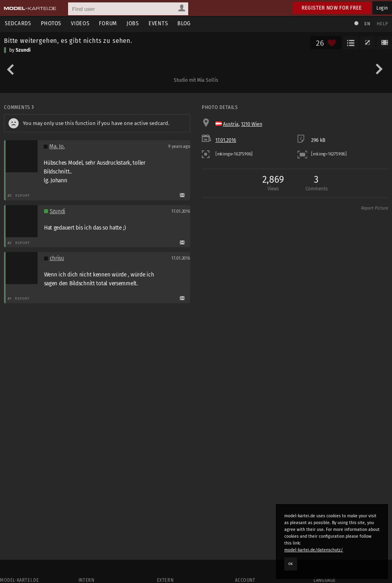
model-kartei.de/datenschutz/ (314, 550)
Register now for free (332, 8)
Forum (108, 23)
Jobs (133, 23)
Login (382, 8)
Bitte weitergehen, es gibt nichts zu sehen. (68, 40)
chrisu (57, 258)
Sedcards (18, 23)
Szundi (23, 50)
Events (158, 23)
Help (382, 24)
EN (367, 24)
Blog (184, 23)
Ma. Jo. (57, 146)
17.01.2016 (226, 140)
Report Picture (375, 208)
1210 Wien (252, 124)
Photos (51, 23)
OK (291, 564)
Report (23, 195)
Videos (80, 23)
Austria (231, 124)
